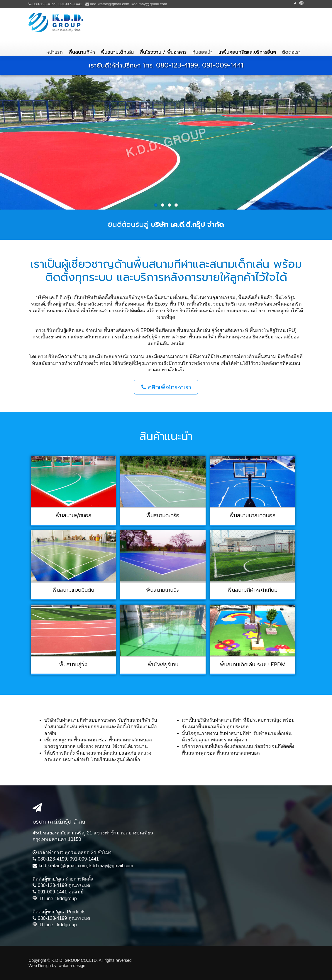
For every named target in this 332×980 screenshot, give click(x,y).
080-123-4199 (44, 4)
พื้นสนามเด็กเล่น (117, 52)
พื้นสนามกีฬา (82, 52)
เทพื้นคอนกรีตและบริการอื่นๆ (247, 52)
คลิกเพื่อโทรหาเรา (166, 387)
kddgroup (67, 899)
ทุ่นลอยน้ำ (203, 52)
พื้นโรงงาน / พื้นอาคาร (163, 52)
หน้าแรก (55, 52)
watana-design (72, 966)
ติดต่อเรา (291, 52)
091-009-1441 (70, 4)
